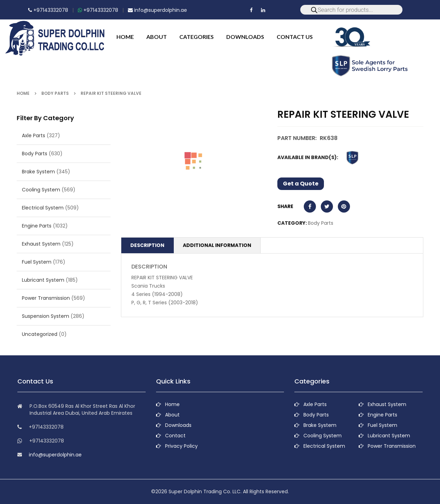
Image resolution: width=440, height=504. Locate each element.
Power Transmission (46, 298)
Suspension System (46, 316)
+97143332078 (48, 10)
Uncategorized (40, 334)
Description (147, 245)
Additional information (217, 245)
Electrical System (43, 208)
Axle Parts (34, 135)
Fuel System (37, 262)
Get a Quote (301, 184)
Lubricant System (43, 280)
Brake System (38, 172)
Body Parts (55, 93)
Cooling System (41, 190)
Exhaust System (41, 244)
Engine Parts (37, 226)
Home (23, 93)
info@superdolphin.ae (157, 10)
